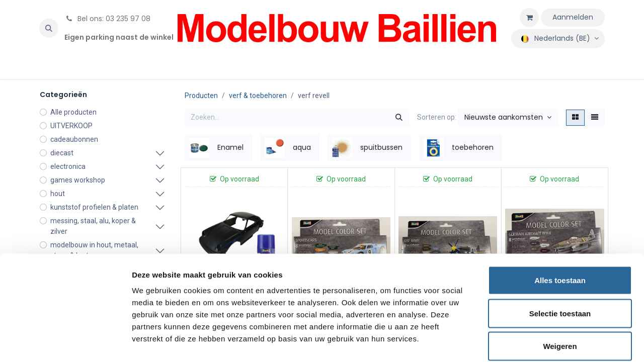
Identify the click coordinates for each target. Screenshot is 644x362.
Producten (201, 96)
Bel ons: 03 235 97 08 (107, 19)
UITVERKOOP (71, 126)
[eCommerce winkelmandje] (529, 18)
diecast (62, 153)
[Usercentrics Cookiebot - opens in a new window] (65, 342)
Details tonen (544, 342)
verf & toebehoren (258, 96)
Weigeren (560, 296)
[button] (49, 28)
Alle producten (73, 112)
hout (58, 194)
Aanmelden (573, 17)
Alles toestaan (560, 230)
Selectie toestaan (560, 263)
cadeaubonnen (74, 139)
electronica (68, 166)
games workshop (78, 180)
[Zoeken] (399, 118)
